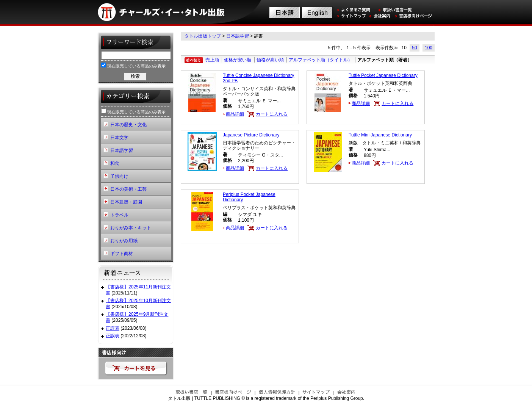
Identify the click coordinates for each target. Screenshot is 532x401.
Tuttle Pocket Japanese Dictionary (383, 75)
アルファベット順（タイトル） (321, 60)
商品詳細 (235, 114)
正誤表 (113, 328)
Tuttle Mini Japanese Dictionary (380, 135)
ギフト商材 (122, 254)
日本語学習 (238, 36)
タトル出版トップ (203, 36)
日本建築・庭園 (126, 202)
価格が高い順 (270, 60)
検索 (135, 76)
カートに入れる (272, 114)
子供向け (119, 176)
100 (429, 48)
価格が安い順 (238, 60)
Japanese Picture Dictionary (251, 135)
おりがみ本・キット (131, 228)
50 (414, 48)
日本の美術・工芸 (128, 189)
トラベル (119, 215)
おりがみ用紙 (124, 241)
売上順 (212, 60)
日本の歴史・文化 (128, 125)
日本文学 (119, 138)
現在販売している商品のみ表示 (133, 65)
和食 (115, 163)
